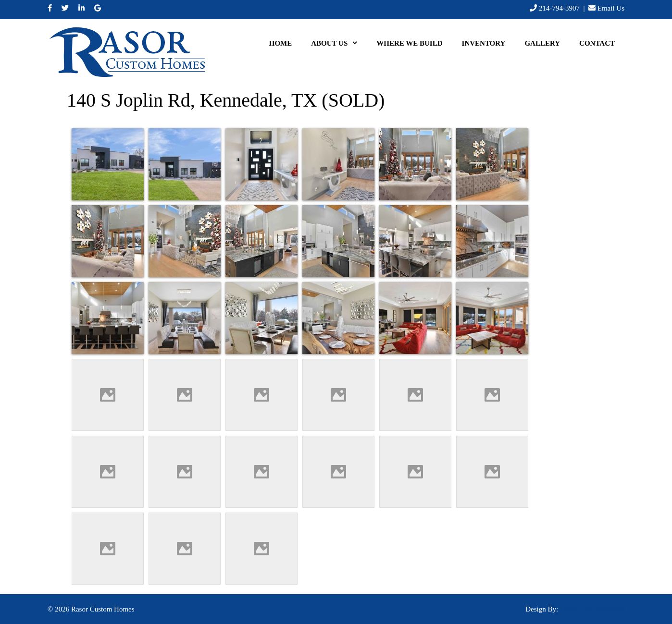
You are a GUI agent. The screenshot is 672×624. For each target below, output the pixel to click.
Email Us (611, 8)
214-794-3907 (559, 8)
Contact (597, 43)
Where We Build (409, 43)
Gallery (542, 43)
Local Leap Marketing (592, 609)
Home (281, 43)
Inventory (484, 43)
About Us (339, 43)
